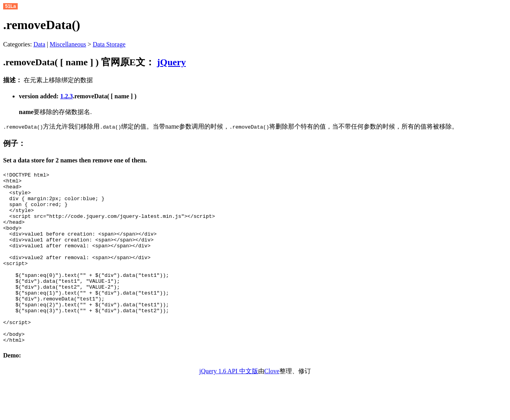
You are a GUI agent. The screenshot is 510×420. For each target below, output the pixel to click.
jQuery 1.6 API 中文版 (228, 405)
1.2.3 (67, 96)
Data (39, 44)
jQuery (171, 62)
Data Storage (109, 44)
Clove (272, 405)
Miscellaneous (68, 44)
